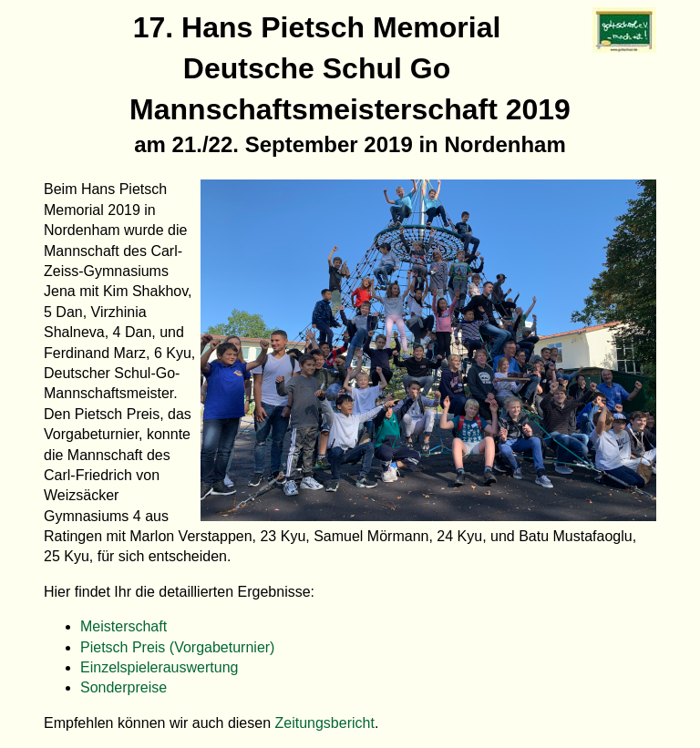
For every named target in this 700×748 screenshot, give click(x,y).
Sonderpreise (124, 687)
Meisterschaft (124, 626)
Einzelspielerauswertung (159, 667)
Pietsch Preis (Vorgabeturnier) (177, 647)
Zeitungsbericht (325, 723)
